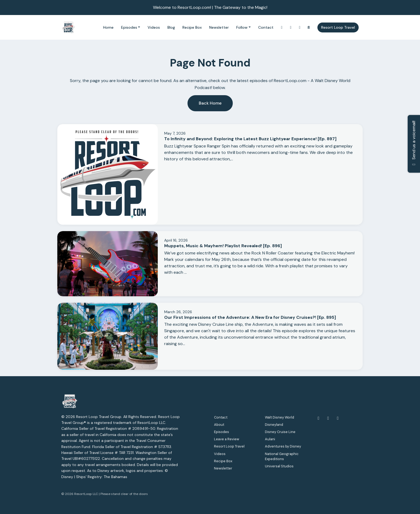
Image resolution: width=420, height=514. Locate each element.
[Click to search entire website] (309, 27)
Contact (266, 27)
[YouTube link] (291, 27)
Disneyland (274, 425)
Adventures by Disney (283, 446)
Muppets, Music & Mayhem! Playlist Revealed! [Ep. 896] (223, 246)
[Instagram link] (282, 27)
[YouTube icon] (328, 418)
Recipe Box (192, 27)
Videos (154, 27)
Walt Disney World (280, 417)
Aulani (270, 439)
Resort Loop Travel (338, 27)
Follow (242, 27)
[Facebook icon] (318, 418)
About (219, 425)
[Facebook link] (300, 27)
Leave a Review (227, 439)
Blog (171, 27)
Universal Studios (279, 466)
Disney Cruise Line (280, 432)
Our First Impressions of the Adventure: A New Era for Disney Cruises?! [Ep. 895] (250, 317)
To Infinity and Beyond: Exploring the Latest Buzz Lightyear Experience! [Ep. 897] (250, 139)
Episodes (129, 27)
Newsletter (219, 27)
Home (108, 27)
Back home (210, 103)
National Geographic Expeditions (282, 456)
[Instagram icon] (338, 418)
